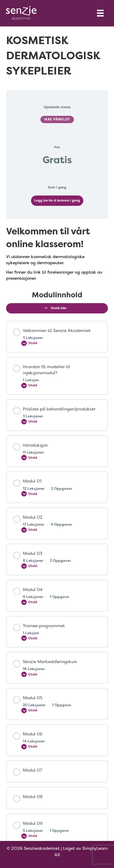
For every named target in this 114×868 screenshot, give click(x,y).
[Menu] (100, 13)
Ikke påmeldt (57, 119)
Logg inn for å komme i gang (57, 200)
